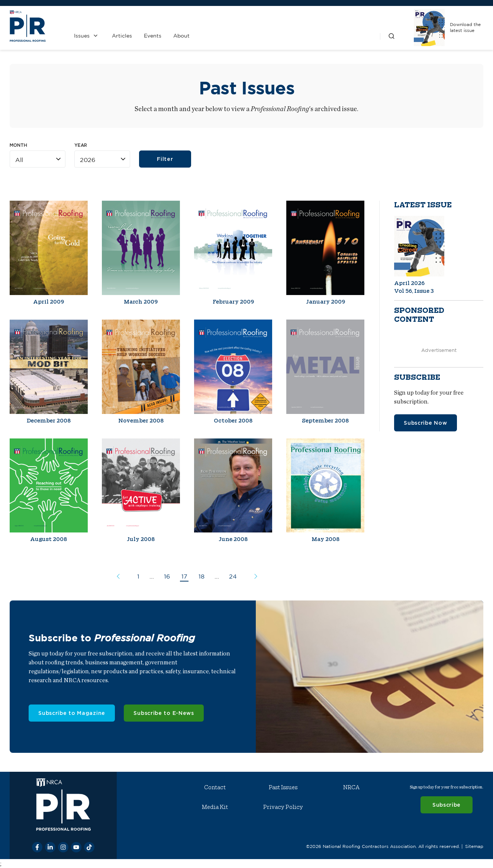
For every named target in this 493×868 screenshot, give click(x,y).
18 (202, 576)
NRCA (351, 787)
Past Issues (283, 787)
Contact (215, 787)
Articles (122, 36)
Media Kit (215, 807)
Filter (165, 159)
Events (153, 36)
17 (184, 576)
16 (167, 576)
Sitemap (474, 846)
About (181, 36)
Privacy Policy (283, 807)
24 (233, 576)
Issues (82, 36)
